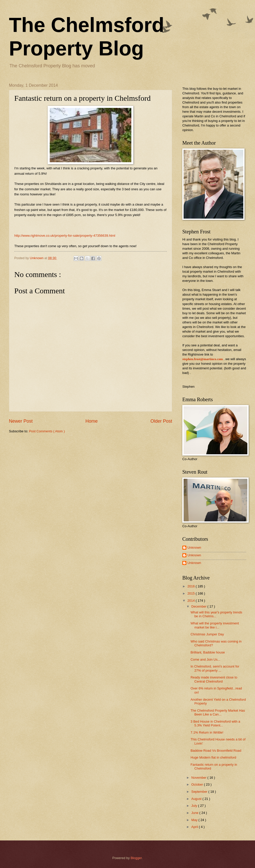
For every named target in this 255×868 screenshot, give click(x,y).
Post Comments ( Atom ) (47, 431)
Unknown (194, 548)
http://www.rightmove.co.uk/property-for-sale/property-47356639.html (65, 236)
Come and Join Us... (205, 659)
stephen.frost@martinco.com (203, 359)
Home (92, 421)
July (195, 806)
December (199, 606)
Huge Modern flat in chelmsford (213, 757)
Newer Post (21, 421)
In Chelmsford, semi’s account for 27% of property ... (215, 668)
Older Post (161, 421)
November (199, 778)
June (195, 813)
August (197, 799)
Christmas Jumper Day (207, 634)
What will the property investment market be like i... (215, 625)
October (197, 784)
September (200, 792)
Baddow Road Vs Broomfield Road (216, 751)
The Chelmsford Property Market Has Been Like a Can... (218, 712)
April (195, 827)
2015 (192, 593)
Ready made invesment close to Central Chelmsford (214, 679)
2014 (192, 601)
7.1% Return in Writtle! (207, 732)
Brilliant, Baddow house (208, 652)
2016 (192, 586)
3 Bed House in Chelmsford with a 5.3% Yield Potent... (215, 723)
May (195, 820)
